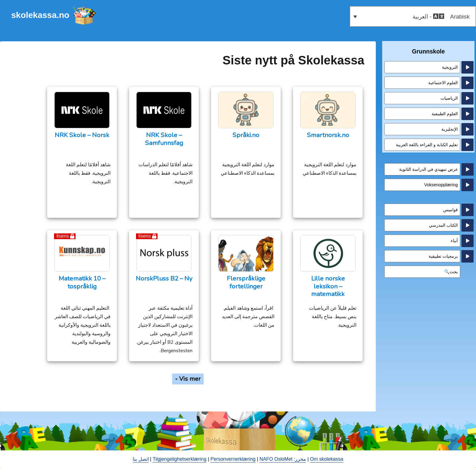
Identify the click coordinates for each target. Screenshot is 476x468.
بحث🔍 (451, 272)
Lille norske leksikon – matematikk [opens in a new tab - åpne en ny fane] (328, 286)
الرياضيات (449, 98)
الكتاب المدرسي (443, 225)
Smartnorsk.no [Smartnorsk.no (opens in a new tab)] (328, 135)
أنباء (454, 241)
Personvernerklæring (233, 459)
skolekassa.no (40, 15)
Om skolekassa (326, 459)
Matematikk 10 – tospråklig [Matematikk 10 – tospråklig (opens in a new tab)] (82, 282)
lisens (145, 236)
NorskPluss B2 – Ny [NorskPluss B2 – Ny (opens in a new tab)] (164, 279)
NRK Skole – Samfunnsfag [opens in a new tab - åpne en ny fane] (164, 139)
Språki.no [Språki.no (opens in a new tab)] (246, 135)
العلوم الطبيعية (445, 114)
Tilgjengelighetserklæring (180, 459)
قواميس (450, 210)
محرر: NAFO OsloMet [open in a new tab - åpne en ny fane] (283, 459)
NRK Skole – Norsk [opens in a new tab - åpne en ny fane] (82, 135)
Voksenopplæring (441, 185)
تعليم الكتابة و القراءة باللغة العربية (427, 145)
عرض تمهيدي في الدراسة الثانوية (428, 169)
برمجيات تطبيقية (443, 256)
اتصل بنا (141, 459)
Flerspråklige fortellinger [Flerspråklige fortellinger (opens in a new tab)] (246, 282)
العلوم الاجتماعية (443, 83)
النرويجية (450, 67)
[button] (413, 16)
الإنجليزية (450, 129)
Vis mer (188, 379)
